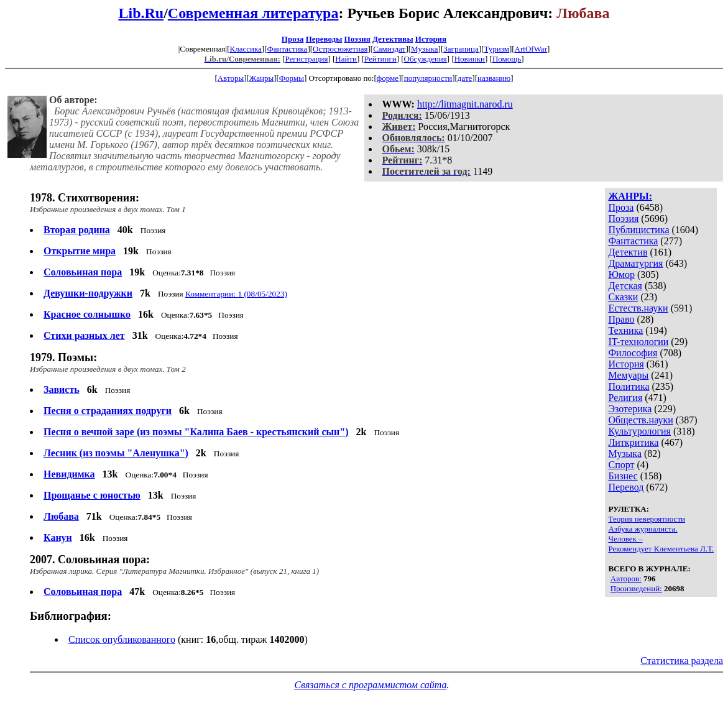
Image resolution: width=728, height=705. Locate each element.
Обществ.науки (640, 420)
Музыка (425, 49)
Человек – (625, 539)
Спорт (621, 465)
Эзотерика (630, 409)
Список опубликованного (122, 639)
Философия (633, 353)
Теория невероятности (647, 519)
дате (465, 78)
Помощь (507, 59)
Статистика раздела (682, 661)
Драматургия (635, 263)
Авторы (231, 78)
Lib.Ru (141, 13)
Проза (293, 39)
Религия (625, 398)
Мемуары (628, 375)
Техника (625, 330)
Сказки (623, 297)
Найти (346, 59)
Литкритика (633, 442)
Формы (292, 78)
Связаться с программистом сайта (370, 685)
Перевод (626, 487)
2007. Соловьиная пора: (90, 560)
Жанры (261, 78)
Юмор (621, 274)
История (431, 39)
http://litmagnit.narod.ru (465, 104)
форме (388, 78)
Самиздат (389, 49)
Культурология (639, 431)
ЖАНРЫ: (630, 196)
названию (494, 78)
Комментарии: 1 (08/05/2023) (236, 294)
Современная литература (253, 13)
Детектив (628, 252)
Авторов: (626, 578)
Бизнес (623, 476)
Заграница (461, 49)
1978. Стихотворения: (85, 198)
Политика (629, 386)
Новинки (470, 59)
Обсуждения (426, 59)
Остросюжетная (340, 49)
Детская (625, 286)
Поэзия (357, 39)
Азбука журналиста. (643, 529)
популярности (428, 78)
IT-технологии (638, 342)
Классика (245, 49)
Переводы (324, 39)
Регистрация (306, 59)
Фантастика (287, 49)
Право (621, 319)
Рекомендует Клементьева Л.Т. (661, 549)
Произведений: (636, 588)
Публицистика (638, 230)
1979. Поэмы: (63, 357)
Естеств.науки (638, 308)
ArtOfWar (531, 49)
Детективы (393, 39)
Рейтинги (380, 59)
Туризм (496, 49)
